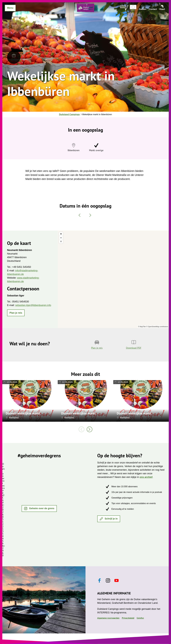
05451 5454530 (21, 302)
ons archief (146, 477)
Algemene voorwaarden (108, 618)
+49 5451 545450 (22, 267)
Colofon (140, 618)
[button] (16, 313)
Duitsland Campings (69, 114)
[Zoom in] (61, 234)
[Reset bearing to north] (61, 242)
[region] (113, 279)
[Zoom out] (61, 238)
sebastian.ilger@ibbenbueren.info (33, 305)
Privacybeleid (128, 618)
